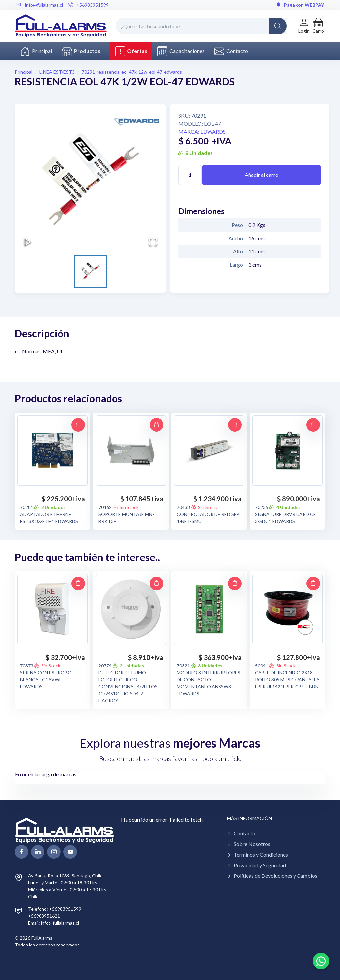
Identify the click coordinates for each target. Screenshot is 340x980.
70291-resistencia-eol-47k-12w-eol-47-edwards (132, 72)
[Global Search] (278, 26)
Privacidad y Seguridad (260, 865)
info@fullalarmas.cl (60, 923)
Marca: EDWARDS (202, 132)
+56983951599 (88, 5)
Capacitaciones (181, 51)
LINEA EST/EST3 (57, 72)
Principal (36, 51)
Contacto (231, 51)
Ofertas (131, 51)
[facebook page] (21, 852)
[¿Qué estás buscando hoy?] (201, 26)
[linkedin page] (38, 852)
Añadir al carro (261, 175)
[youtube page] (70, 852)
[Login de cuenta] (304, 26)
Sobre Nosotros (252, 844)
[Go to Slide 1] (90, 271)
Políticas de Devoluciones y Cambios (276, 876)
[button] (318, 26)
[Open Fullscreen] (153, 242)
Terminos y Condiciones (261, 854)
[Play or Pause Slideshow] (28, 242)
